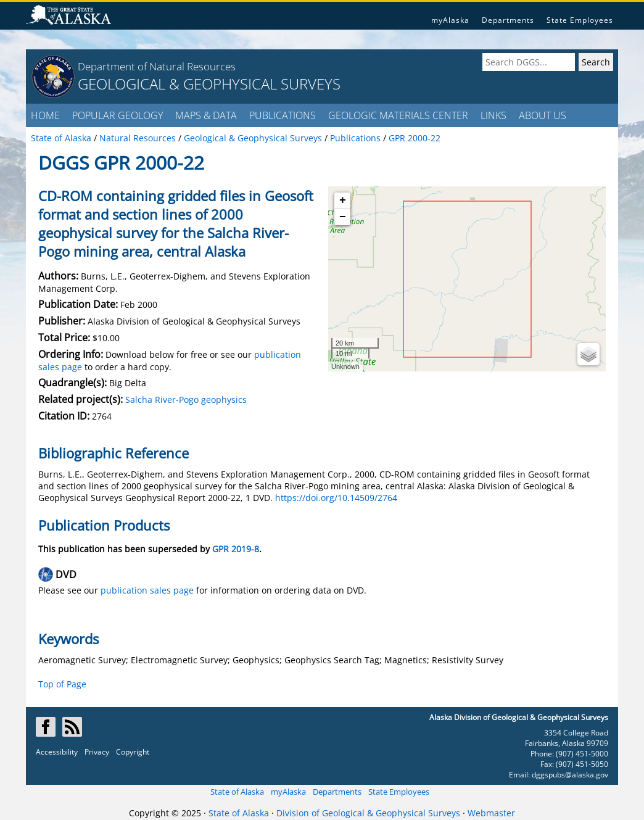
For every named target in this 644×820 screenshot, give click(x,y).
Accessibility (57, 752)
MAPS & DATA (206, 115)
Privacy (97, 752)
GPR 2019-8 (236, 549)
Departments (508, 20)
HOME (45, 115)
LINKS (493, 115)
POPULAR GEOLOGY (118, 115)
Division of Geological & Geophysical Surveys (368, 813)
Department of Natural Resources (157, 66)
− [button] (343, 217)
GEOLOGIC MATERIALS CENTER (398, 115)
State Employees (580, 20)
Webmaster (491, 813)
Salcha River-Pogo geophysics (186, 400)
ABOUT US (543, 115)
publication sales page (147, 590)
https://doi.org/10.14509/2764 (336, 498)
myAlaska (450, 20)
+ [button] (343, 201)
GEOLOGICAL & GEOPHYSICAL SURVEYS (209, 84)
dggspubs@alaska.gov (570, 775)
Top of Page (62, 684)
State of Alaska (237, 792)
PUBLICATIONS (283, 115)
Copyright (133, 752)
